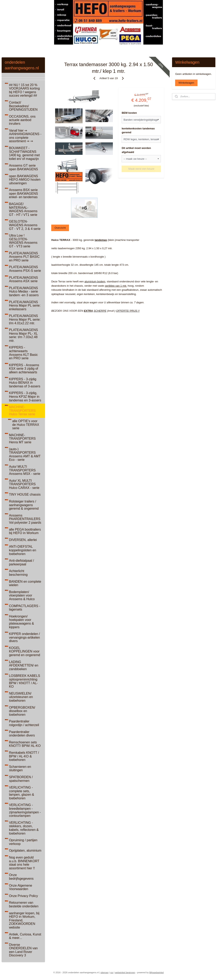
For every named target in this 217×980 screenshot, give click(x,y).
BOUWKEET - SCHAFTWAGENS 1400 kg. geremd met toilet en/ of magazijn (24, 153)
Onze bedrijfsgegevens (21, 877)
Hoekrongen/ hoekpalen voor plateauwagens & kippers (21, 622)
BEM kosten (129, 113)
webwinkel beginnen (125, 972)
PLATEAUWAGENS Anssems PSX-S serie (25, 269)
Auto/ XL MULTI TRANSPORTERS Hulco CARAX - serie (24, 484)
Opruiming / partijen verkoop (23, 842)
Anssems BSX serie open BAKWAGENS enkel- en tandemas (23, 193)
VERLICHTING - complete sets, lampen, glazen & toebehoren (22, 793)
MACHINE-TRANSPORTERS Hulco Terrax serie (22, 411)
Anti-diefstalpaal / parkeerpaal (21, 562)
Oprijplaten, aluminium (25, 851)
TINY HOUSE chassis (25, 494)
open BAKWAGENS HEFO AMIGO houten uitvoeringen (25, 180)
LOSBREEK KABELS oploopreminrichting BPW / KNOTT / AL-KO (25, 681)
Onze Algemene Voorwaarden (21, 887)
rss (112, 972)
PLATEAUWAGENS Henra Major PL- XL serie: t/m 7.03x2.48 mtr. (23, 335)
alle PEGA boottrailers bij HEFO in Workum (25, 531)
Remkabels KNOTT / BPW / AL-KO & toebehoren (24, 756)
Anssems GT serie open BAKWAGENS (23, 167)
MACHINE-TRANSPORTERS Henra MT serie (22, 439)
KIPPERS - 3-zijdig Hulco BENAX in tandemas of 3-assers (25, 383)
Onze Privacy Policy (23, 896)
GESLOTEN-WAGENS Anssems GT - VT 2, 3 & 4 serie (25, 225)
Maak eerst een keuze (141, 169)
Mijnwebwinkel (156, 972)
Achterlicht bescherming (18, 573)
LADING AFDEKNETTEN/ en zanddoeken (24, 665)
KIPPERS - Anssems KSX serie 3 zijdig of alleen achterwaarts (24, 369)
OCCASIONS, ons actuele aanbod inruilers (22, 120)
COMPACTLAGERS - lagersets (25, 608)
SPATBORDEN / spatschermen (21, 779)
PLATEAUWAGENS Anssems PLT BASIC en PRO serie (24, 257)
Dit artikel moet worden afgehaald (136, 150)
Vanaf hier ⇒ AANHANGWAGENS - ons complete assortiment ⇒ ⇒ (25, 136)
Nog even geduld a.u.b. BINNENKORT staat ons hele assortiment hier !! (24, 863)
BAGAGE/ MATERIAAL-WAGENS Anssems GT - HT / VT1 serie (23, 209)
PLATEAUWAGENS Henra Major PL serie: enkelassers (25, 306)
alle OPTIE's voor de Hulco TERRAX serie (26, 425)
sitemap (104, 972)
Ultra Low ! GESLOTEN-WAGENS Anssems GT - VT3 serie (23, 241)
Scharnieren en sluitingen (20, 769)
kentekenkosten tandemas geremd (138, 131)
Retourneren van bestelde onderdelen (24, 904)
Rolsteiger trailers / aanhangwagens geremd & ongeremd (24, 505)
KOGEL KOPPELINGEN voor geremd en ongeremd (25, 651)
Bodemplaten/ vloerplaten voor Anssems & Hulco (22, 595)
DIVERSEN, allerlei (23, 540)
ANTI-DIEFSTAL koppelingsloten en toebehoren (22, 550)
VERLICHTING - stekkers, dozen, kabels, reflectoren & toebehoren (24, 828)
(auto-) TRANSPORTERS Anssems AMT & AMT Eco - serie (25, 454)
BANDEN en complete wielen (25, 583)
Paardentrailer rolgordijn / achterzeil (24, 723)
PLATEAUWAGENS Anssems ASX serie (23, 279)
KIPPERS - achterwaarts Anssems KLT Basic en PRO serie (23, 353)
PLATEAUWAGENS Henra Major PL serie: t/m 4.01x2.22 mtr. (25, 319)
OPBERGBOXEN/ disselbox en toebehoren (22, 711)
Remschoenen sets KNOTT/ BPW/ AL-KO (25, 744)
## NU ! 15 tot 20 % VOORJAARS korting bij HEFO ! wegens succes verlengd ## (24, 90)
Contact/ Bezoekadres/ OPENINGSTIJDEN (23, 106)
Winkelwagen (186, 83)
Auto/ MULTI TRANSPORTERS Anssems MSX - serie (25, 470)
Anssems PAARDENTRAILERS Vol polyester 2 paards (25, 519)
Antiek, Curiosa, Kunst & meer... (25, 936)
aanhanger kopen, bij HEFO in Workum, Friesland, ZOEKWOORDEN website (24, 920)
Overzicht (60, 228)
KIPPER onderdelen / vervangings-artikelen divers (24, 637)
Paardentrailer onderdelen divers (22, 734)
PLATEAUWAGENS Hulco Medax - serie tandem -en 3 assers (24, 292)
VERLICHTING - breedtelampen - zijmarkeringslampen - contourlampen (25, 810)
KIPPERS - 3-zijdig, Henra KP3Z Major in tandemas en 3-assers (25, 397)
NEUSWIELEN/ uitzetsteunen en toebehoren (21, 697)
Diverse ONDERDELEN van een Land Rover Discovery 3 (23, 950)
